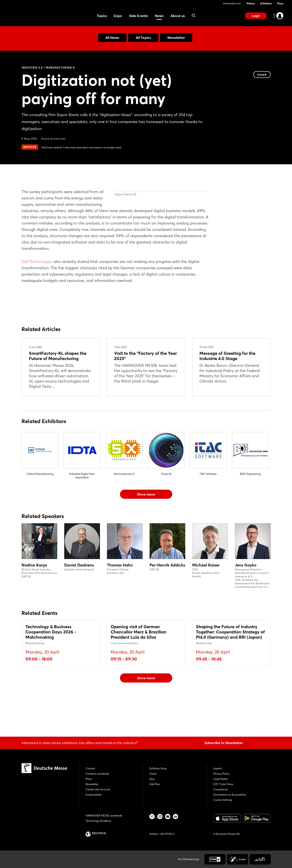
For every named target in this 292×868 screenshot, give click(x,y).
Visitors (251, 3)
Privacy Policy (221, 774)
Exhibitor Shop (158, 768)
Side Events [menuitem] (138, 16)
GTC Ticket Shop (223, 784)
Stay (152, 779)
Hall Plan (155, 784)
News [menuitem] (159, 16)
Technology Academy (98, 821)
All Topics (143, 38)
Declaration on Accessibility (230, 795)
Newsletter (176, 38)
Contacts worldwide (97, 774)
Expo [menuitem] (118, 16)
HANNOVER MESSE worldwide (104, 816)
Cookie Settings (223, 800)
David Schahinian (54, 139)
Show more (146, 526)
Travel (153, 774)
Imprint (218, 768)
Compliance (221, 789)
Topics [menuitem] (102, 16)
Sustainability (94, 795)
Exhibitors (266, 3)
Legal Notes (221, 779)
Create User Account (98, 789)
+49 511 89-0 (167, 834)
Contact (90, 768)
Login (256, 16)
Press (280, 3)
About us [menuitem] (178, 16)
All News (112, 38)
